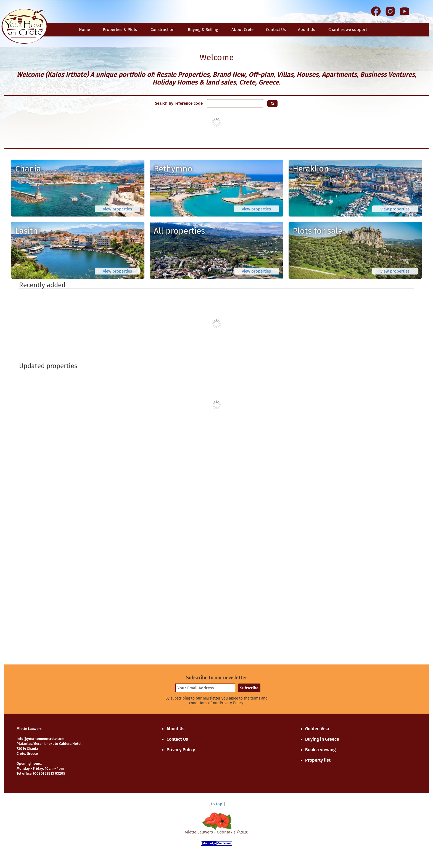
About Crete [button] (242, 30)
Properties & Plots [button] (120, 30)
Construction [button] (163, 30)
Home (85, 30)
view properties (118, 209)
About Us (307, 30)
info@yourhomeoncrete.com (40, 739)
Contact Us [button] (276, 30)
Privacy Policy (181, 750)
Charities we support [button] (348, 30)
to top (217, 804)
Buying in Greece (322, 739)
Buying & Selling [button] (203, 30)
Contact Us (177, 739)
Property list (318, 760)
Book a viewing (320, 750)
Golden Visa (317, 729)
